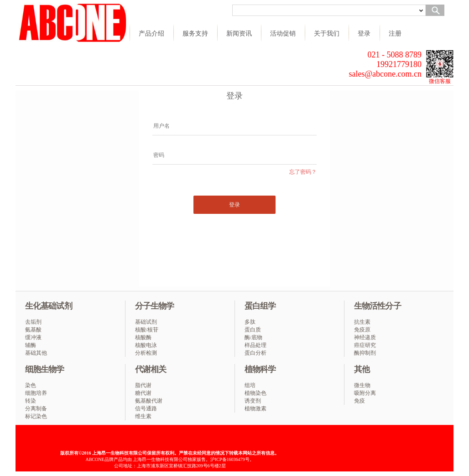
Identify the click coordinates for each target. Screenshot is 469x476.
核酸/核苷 (147, 330)
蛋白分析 (255, 353)
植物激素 (255, 409)
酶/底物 (253, 337)
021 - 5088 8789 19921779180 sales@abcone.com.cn (385, 64)
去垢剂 (33, 322)
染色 (31, 385)
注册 (395, 33)
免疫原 (362, 330)
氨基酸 (33, 330)
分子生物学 (155, 306)
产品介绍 (151, 33)
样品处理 (255, 345)
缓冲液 (33, 337)
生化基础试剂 (49, 306)
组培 (250, 385)
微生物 (362, 385)
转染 (31, 401)
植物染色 (255, 393)
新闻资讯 (239, 33)
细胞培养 (36, 393)
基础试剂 (146, 322)
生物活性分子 (378, 306)
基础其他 (36, 353)
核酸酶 (143, 337)
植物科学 (260, 369)
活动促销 (283, 33)
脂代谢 (143, 385)
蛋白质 (253, 330)
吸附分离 (365, 393)
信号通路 (146, 409)
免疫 (360, 401)
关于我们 (327, 33)
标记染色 (36, 416)
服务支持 (195, 33)
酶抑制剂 (365, 353)
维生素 (143, 416)
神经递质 (365, 337)
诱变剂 (253, 401)
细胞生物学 (45, 369)
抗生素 (362, 322)
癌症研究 (365, 345)
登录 (364, 33)
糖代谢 (143, 393)
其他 (362, 369)
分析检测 (146, 353)
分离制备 (36, 409)
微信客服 (440, 81)
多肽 (250, 322)
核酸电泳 (146, 345)
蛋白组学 (260, 306)
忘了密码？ (303, 172)
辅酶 (31, 345)
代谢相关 (151, 369)
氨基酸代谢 (149, 401)
